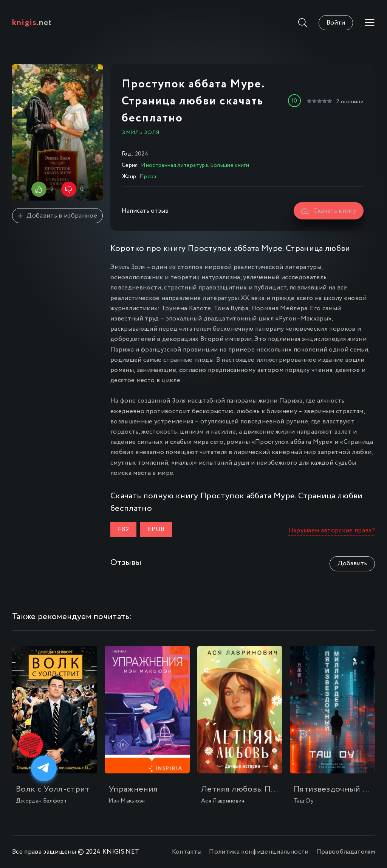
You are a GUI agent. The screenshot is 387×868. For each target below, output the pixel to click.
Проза (148, 177)
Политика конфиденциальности (259, 852)
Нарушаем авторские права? (332, 531)
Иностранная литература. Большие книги (195, 165)
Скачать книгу (329, 211)
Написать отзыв (145, 211)
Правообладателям (346, 852)
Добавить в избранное (57, 216)
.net (32, 23)
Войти (336, 23)
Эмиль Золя (141, 132)
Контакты (187, 852)
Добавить (352, 564)
